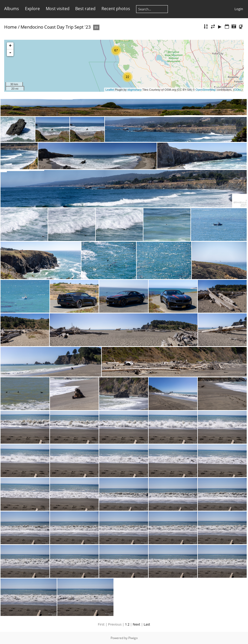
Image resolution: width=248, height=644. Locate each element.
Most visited (58, 9)
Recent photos (116, 9)
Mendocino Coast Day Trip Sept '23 (56, 27)
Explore (32, 9)
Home (11, 27)
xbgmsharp (135, 90)
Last (147, 624)
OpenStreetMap (206, 90)
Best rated (85, 9)
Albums (12, 9)
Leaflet (110, 90)
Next (136, 624)
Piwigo (133, 638)
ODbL (238, 90)
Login (239, 9)
